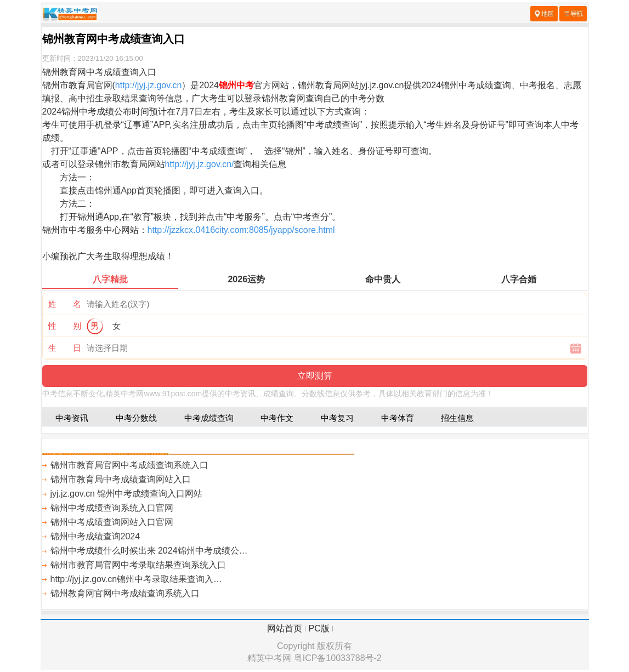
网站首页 (285, 628)
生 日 (65, 348)
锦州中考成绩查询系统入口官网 (112, 508)
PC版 (319, 628)
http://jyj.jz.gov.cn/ (200, 164)
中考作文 (277, 418)
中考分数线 (136, 418)
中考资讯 (72, 418)
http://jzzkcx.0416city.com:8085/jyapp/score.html (241, 230)
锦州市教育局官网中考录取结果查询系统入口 (138, 565)
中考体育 (398, 418)
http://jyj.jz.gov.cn (149, 85)
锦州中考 (236, 85)
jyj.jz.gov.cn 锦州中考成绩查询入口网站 (127, 494)
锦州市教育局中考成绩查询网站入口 (121, 479)
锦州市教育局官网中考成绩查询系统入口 (129, 465)
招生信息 (457, 418)
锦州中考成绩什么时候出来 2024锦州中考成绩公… (149, 551)
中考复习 (337, 418)
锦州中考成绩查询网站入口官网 (112, 522)
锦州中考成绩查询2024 (95, 536)
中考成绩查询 (209, 418)
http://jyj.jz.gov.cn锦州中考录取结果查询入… (137, 579)
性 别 (65, 326)
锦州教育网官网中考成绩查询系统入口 (125, 593)
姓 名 (65, 304)
